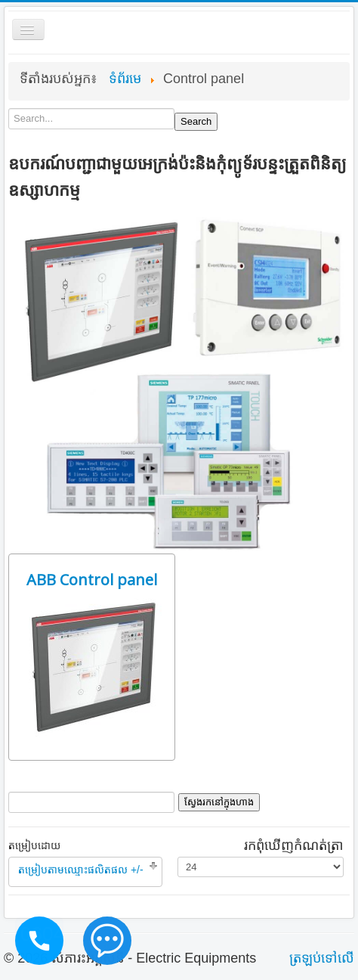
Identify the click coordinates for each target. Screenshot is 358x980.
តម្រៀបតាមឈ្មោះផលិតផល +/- (81, 870)
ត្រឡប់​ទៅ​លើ (322, 958)
